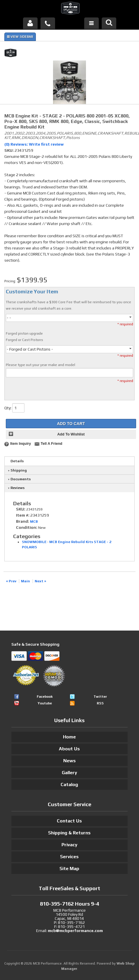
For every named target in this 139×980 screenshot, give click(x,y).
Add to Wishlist (71, 434)
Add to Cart (71, 424)
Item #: (23, 515)
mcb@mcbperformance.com (75, 931)
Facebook (45, 697)
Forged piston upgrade (24, 333)
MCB (34, 522)
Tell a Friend (51, 444)
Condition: (27, 527)
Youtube (45, 703)
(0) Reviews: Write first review (34, 144)
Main (25, 581)
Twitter (100, 697)
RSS (100, 703)
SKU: (9, 150)
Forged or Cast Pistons (24, 340)
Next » (40, 581)
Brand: (23, 521)
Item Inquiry (21, 444)
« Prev (11, 581)
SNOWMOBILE (34, 542)
